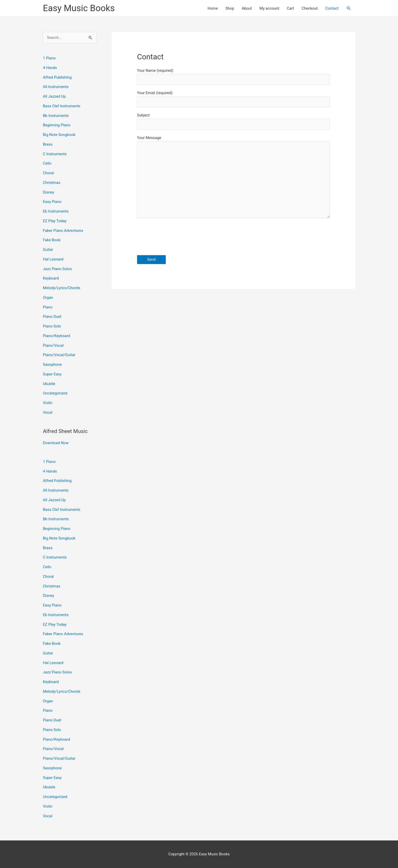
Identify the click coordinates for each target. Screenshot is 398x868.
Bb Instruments (56, 116)
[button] (349, 8)
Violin (48, 403)
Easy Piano (52, 202)
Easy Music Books (79, 8)
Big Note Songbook (59, 135)
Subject (233, 121)
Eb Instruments (56, 211)
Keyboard (51, 278)
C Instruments (55, 154)
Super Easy (52, 374)
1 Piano (49, 58)
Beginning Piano (57, 125)
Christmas (52, 183)
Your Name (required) (233, 77)
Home (213, 8)
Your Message (233, 178)
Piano (48, 307)
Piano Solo (52, 326)
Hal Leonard (53, 259)
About (247, 8)
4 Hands (50, 68)
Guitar (48, 250)
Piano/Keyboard (56, 336)
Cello (47, 163)
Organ (48, 298)
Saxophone (52, 364)
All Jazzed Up (54, 96)
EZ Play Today (55, 221)
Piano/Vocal (53, 345)
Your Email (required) (233, 99)
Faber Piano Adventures (63, 231)
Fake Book (52, 240)
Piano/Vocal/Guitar (59, 355)
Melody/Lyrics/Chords (62, 288)
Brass (48, 144)
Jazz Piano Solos (57, 269)
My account (269, 8)
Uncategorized (55, 393)
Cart (290, 8)
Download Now (56, 443)
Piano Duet (52, 317)
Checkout (310, 8)
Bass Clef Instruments (62, 106)
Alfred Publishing (57, 77)
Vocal (48, 412)
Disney (48, 192)
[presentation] (176, 238)
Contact (332, 8)
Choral (48, 173)
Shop (230, 8)
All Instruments (56, 87)
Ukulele (49, 384)
